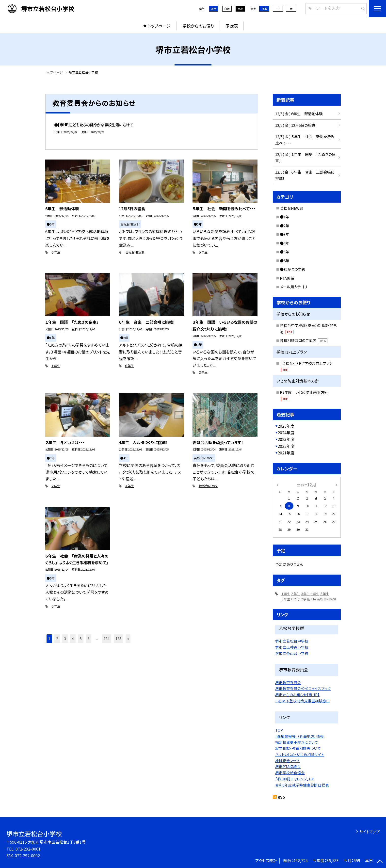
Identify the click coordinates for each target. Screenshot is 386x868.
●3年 (285, 234)
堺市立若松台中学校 (292, 641)
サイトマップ (369, 832)
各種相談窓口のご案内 (304, 340)
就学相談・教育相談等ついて (298, 748)
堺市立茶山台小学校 (292, 653)
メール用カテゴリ (294, 287)
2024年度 (286, 433)
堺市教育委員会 (288, 683)
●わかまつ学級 (293, 269)
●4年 (285, 243)
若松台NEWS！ (292, 208)
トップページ (159, 26)
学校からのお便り (198, 26)
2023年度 (286, 439)
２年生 (56, 486)
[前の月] (277, 484)
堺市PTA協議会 (288, 766)
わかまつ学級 (300, 599)
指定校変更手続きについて (297, 742)
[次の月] (336, 484)
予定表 (232, 26)
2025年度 (286, 426)
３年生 (203, 372)
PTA (313, 599)
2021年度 (286, 453)
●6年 (285, 261)
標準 (264, 9)
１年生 (56, 366)
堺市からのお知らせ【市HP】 (297, 695)
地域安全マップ (287, 761)
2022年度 (286, 446)
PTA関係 (287, 278)
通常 (213, 9)
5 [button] (81, 639)
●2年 (285, 226)
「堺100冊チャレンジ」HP (295, 779)
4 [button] (73, 639)
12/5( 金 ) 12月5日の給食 (295, 125)
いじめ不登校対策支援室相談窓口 (303, 701)
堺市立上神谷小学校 (292, 647)
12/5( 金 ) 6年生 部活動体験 (299, 114)
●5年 (285, 252)
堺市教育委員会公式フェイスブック (303, 688)
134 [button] (107, 639)
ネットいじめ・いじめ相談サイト (300, 754)
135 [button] (118, 639)
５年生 (203, 252)
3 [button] (65, 639)
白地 (227, 9)
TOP (279, 730)
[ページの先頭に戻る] (380, 862)
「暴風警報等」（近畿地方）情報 (299, 736)
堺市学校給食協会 (290, 773)
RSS (281, 797)
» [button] (128, 639)
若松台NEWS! (135, 252)
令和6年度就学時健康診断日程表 (302, 785)
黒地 (240, 9)
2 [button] (57, 639)
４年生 (129, 486)
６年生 (56, 252)
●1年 (285, 217)
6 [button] (89, 639)
